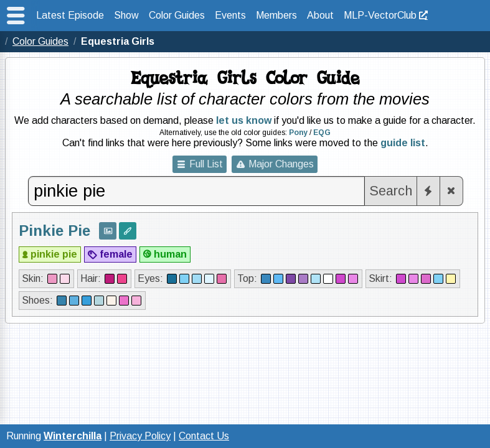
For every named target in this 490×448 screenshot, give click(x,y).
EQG (322, 133)
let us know (244, 120)
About (320, 15)
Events (230, 15)
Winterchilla (73, 436)
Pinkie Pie (54, 231)
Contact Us (204, 436)
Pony (298, 133)
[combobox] (197, 191)
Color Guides (177, 15)
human (170, 254)
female (116, 254)
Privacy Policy (140, 436)
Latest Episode (70, 15)
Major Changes (281, 164)
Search (391, 191)
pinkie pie (54, 254)
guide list (403, 143)
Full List (206, 164)
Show (126, 15)
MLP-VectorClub (380, 15)
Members (276, 15)
